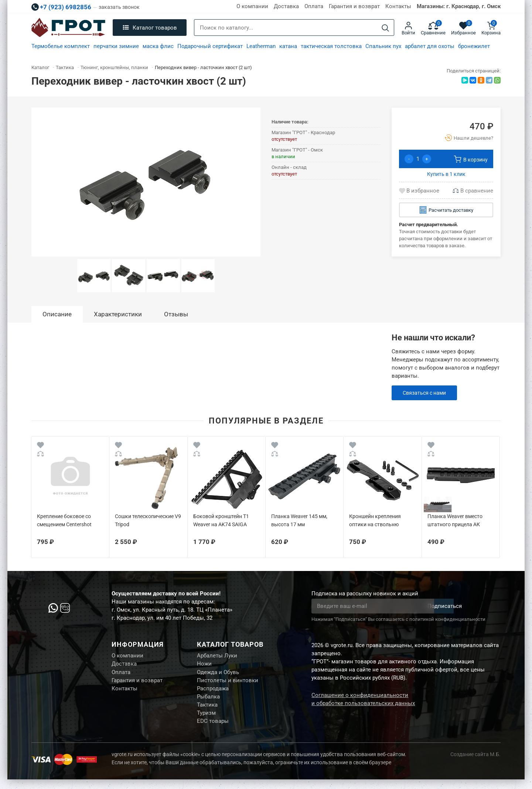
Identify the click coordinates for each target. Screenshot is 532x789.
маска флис (158, 46)
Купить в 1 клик (446, 174)
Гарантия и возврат (354, 6)
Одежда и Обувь (218, 675)
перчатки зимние (116, 46)
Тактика (207, 712)
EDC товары (213, 730)
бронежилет (474, 46)
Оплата (314, 6)
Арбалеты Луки (217, 656)
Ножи (204, 666)
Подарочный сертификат (210, 46)
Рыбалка (208, 703)
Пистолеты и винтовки (228, 684)
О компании (252, 6)
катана (288, 46)
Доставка (286, 6)
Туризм (206, 721)
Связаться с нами (426, 393)
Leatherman (261, 46)
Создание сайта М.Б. (475, 764)
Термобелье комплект (61, 46)
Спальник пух (383, 46)
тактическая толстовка (331, 46)
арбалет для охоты (430, 46)
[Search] (385, 28)
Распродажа (213, 693)
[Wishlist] (40, 446)
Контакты (398, 6)
